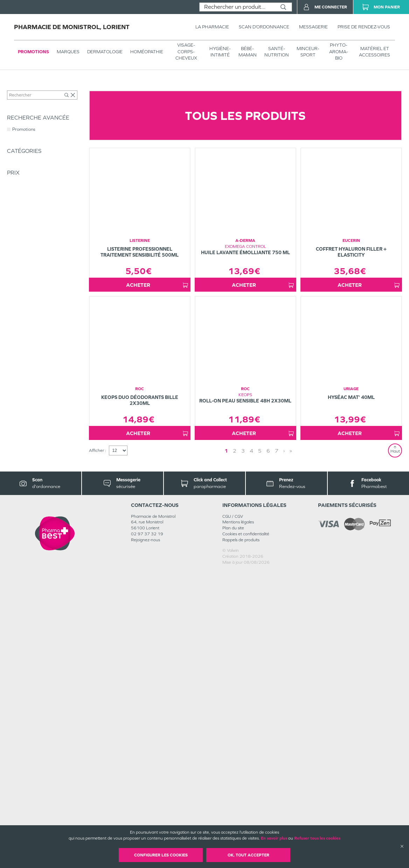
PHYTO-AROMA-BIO (339, 51)
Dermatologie (105, 52)
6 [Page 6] (268, 747)
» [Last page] (291, 747)
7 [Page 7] (277, 747)
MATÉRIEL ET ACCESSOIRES (375, 52)
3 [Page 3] (243, 747)
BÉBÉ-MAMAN (248, 52)
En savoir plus (274, 838)
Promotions (33, 52)
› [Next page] (284, 747)
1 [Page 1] (226, 747)
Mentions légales (238, 819)
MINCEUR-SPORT (308, 52)
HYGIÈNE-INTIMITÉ (220, 52)
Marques (68, 52)
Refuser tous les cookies (317, 838)
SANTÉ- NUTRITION (277, 52)
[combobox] (237, 7)
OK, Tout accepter (248, 855)
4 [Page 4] (251, 747)
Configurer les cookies (161, 855)
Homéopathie (147, 52)
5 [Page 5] (260, 747)
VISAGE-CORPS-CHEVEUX (186, 51)
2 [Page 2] (235, 747)
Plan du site (233, 825)
